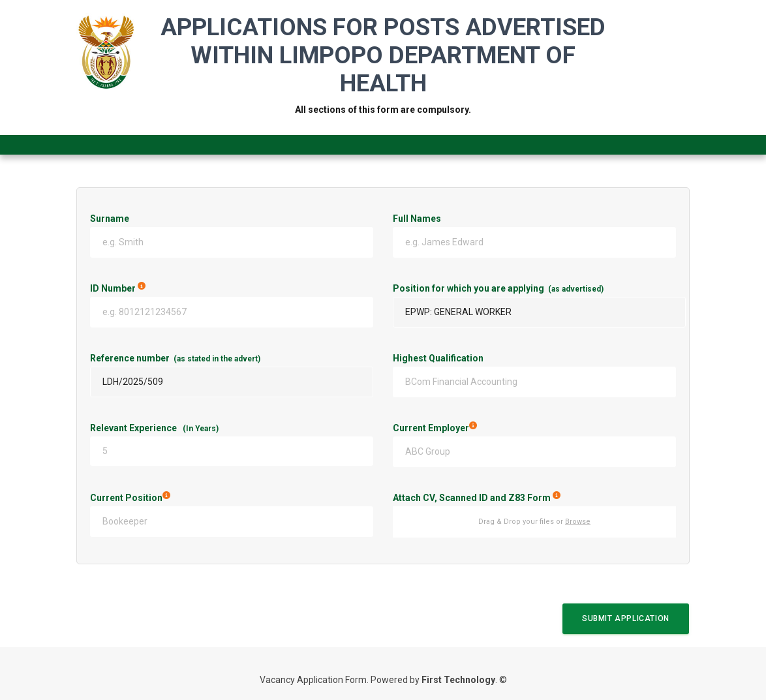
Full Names (417, 219)
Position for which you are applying (498, 288)
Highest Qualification (438, 358)
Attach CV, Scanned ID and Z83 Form (534, 498)
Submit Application (626, 618)
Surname (110, 219)
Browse (578, 522)
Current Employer (489, 428)
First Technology (458, 680)
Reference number (175, 358)
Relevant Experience (154, 428)
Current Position (184, 498)
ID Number (179, 288)
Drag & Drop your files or (534, 522)
